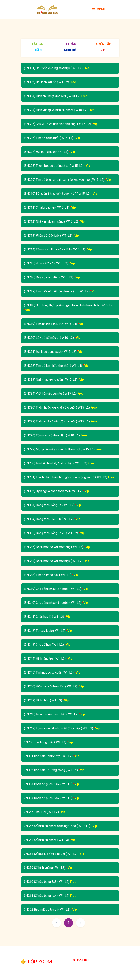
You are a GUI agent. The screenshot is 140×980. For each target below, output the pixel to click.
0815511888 (82, 960)
